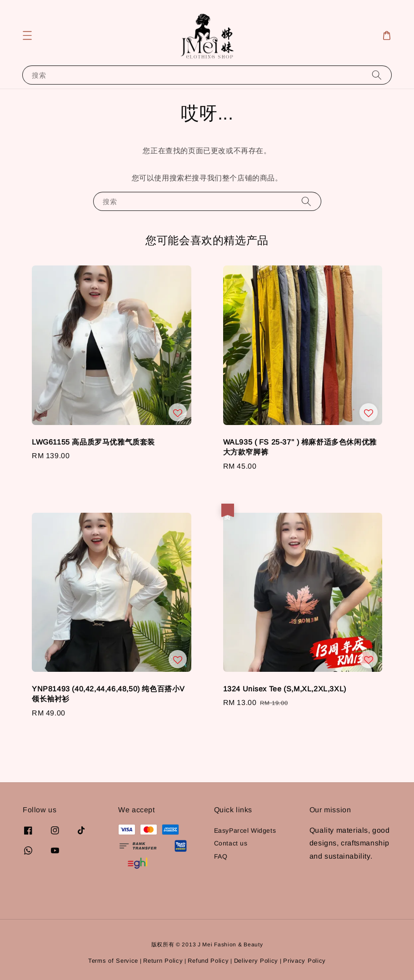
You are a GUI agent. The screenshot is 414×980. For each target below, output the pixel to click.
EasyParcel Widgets (245, 830)
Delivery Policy (256, 961)
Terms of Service (113, 961)
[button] (27, 35)
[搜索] (377, 75)
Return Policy (163, 961)
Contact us (231, 843)
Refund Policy (208, 961)
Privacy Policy (304, 961)
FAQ (221, 856)
